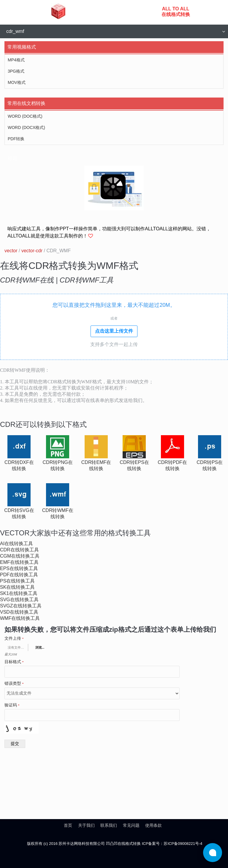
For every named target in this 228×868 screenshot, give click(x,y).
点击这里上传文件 (114, 331)
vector (11, 251)
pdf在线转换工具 (19, 575)
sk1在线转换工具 (19, 593)
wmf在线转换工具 (20, 618)
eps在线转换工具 (19, 568)
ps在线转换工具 (17, 581)
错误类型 (14, 684)
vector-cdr (32, 251)
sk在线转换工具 (17, 587)
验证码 (12, 705)
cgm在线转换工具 (20, 556)
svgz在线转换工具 (21, 606)
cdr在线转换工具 (19, 550)
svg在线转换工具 (19, 600)
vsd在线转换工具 (19, 612)
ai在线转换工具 (16, 544)
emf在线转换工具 (19, 562)
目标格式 (14, 662)
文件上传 (14, 639)
